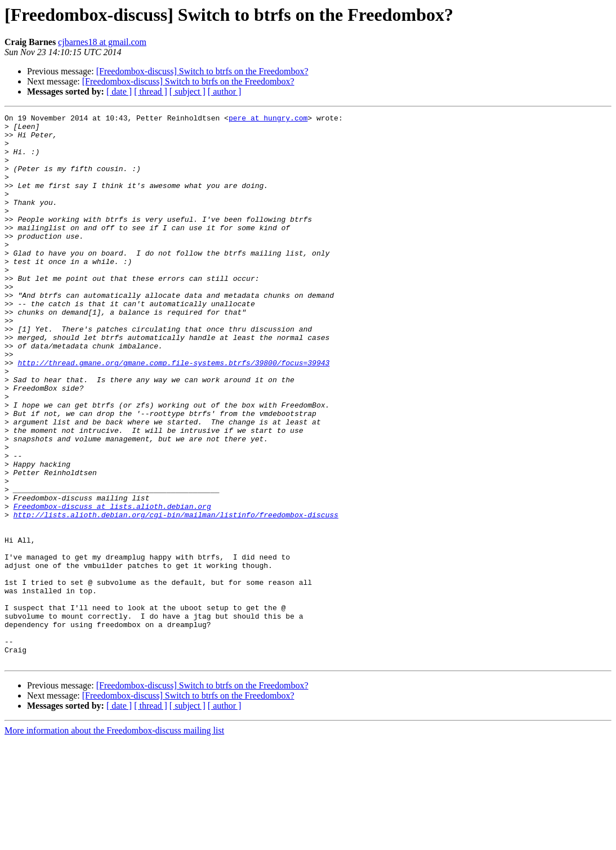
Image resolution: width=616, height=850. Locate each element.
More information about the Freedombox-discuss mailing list (114, 840)
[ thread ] (151, 91)
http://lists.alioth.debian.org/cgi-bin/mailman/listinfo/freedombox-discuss (176, 596)
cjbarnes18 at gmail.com (102, 42)
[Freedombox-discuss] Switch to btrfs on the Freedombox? (202, 71)
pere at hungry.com (268, 119)
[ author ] (225, 91)
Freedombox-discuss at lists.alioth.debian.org (112, 585)
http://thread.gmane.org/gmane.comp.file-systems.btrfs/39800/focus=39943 (173, 413)
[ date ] (119, 91)
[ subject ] (188, 91)
